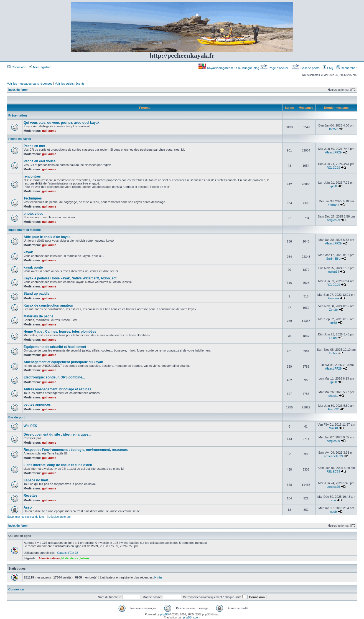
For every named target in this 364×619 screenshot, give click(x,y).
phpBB (164, 614)
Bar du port (16, 417)
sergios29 (334, 220)
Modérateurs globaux (75, 558)
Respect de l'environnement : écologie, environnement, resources (76, 450)
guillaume (49, 131)
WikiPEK (30, 426)
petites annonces (37, 405)
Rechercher (347, 68)
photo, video (33, 214)
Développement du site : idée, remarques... (57, 434)
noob (333, 512)
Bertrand (333, 205)
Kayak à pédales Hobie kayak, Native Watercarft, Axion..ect (70, 278)
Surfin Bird (333, 259)
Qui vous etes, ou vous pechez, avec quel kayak (61, 123)
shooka (333, 396)
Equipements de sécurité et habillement (55, 347)
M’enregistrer (40, 67)
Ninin (158, 577)
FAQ (328, 68)
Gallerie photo (306, 68)
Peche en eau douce (40, 161)
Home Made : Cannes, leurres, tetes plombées (60, 332)
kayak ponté (33, 267)
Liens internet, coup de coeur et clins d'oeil (58, 465)
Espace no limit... (37, 480)
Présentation (18, 115)
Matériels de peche (38, 316)
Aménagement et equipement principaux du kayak (63, 362)
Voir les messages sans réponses (30, 84)
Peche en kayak (20, 139)
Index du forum (18, 90)
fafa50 (333, 129)
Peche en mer (34, 146)
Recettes (30, 496)
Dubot (333, 338)
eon (333, 500)
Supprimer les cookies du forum (27, 517)
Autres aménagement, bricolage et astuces (57, 389)
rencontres (32, 176)
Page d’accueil (275, 68)
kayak (28, 252)
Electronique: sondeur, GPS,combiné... (54, 377)
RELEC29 (333, 168)
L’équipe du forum (60, 517)
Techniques (33, 198)
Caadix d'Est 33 (68, 553)
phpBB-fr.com (192, 617)
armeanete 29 (334, 456)
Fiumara (333, 298)
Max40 (333, 428)
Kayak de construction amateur (48, 305)
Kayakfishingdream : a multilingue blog (229, 68)
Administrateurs (49, 558)
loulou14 (334, 272)
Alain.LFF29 (333, 152)
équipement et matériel (25, 230)
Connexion (17, 67)
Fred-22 (333, 409)
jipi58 (334, 186)
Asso (28, 507)
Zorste (333, 310)
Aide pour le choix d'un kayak (47, 237)
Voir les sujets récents (70, 84)
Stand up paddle (36, 294)
